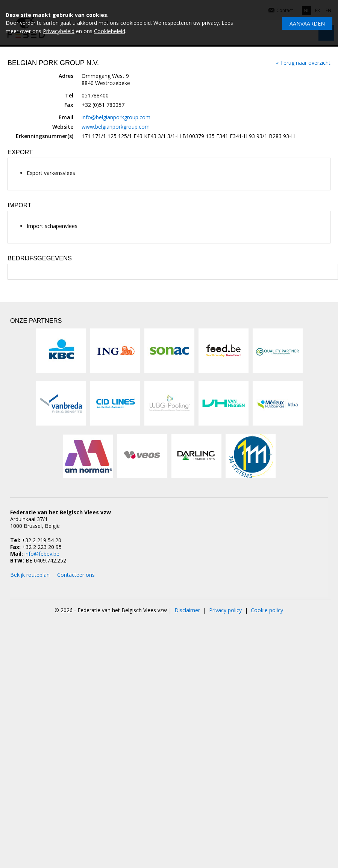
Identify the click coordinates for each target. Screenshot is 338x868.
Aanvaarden (307, 24)
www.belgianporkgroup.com (116, 127)
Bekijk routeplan (30, 575)
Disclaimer (187, 610)
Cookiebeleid (110, 31)
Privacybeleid (59, 31)
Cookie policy (267, 610)
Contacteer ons (76, 575)
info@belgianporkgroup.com (116, 117)
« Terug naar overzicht (303, 63)
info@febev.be (42, 554)
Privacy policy (225, 610)
